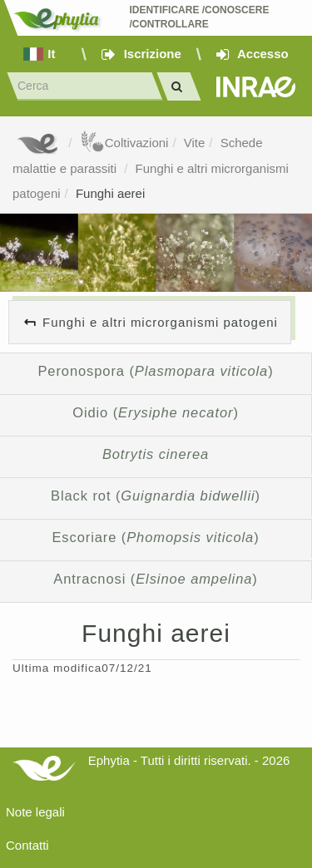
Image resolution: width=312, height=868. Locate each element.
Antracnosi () (156, 579)
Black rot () (156, 496)
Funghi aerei (110, 193)
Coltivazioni (124, 143)
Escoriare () (155, 537)
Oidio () (156, 412)
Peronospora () (155, 371)
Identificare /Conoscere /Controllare (200, 17)
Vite (195, 143)
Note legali (35, 812)
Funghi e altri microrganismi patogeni (160, 322)
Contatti (27, 845)
